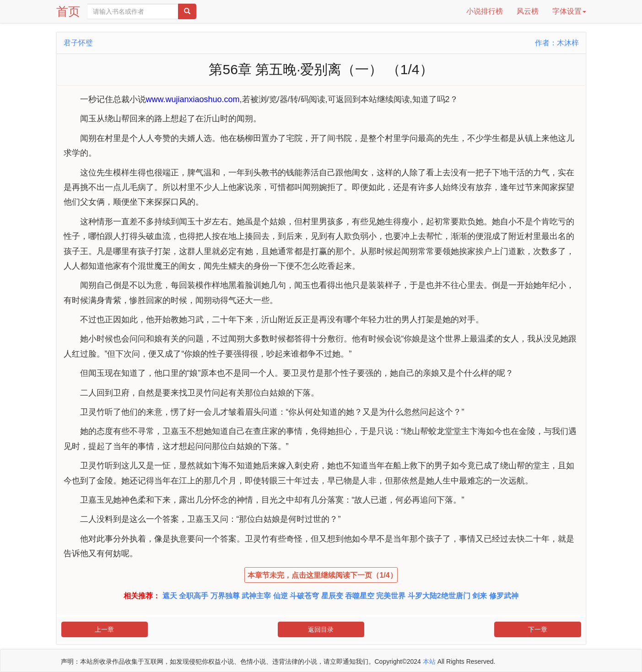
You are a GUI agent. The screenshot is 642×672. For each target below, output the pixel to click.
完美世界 (391, 596)
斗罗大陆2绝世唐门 (439, 596)
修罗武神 (504, 596)
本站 (429, 661)
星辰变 (332, 596)
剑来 (480, 596)
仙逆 (281, 596)
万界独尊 (225, 596)
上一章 (104, 629)
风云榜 (528, 11)
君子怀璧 (78, 43)
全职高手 (194, 596)
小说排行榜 (485, 11)
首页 (68, 11)
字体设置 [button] (569, 11)
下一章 (538, 629)
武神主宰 (256, 596)
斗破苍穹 (304, 596)
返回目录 (321, 629)
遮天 (170, 596)
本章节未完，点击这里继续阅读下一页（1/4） (322, 575)
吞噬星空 (360, 596)
